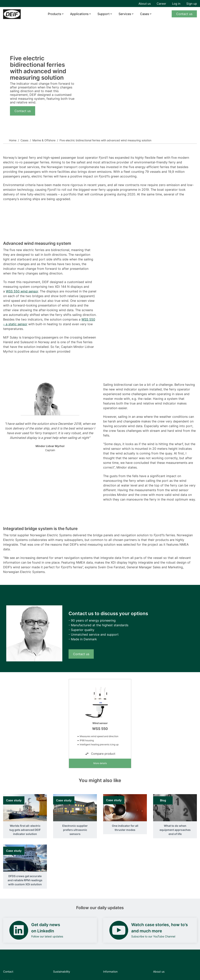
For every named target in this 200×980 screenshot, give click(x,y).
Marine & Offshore (44, 140)
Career (161, 4)
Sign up (192, 4)
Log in (176, 4)
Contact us (184, 14)
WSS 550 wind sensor (22, 291)
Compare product (100, 754)
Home (13, 140)
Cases (145, 14)
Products (54, 14)
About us (145, 4)
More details (100, 763)
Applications (79, 14)
